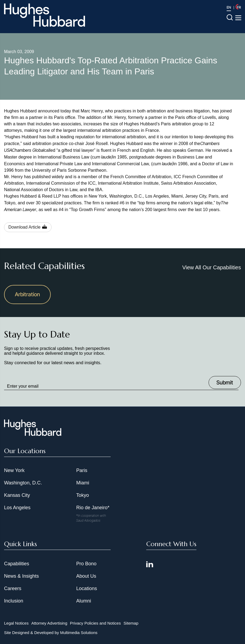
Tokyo (82, 495)
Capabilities (17, 564)
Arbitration (27, 294)
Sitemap (131, 623)
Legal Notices (16, 623)
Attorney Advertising (49, 623)
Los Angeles (17, 508)
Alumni (84, 601)
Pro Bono (86, 564)
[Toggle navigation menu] (238, 18)
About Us (86, 576)
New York (14, 470)
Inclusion (14, 601)
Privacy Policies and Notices (95, 623)
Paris (82, 470)
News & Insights (21, 576)
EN (229, 7)
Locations (86, 588)
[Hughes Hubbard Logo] (45, 15)
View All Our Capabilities (212, 267)
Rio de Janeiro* (93, 508)
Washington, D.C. (23, 483)
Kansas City (17, 495)
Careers (13, 588)
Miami (83, 483)
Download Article (24, 227)
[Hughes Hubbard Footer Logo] (33, 434)
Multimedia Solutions (79, 633)
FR (239, 7)
